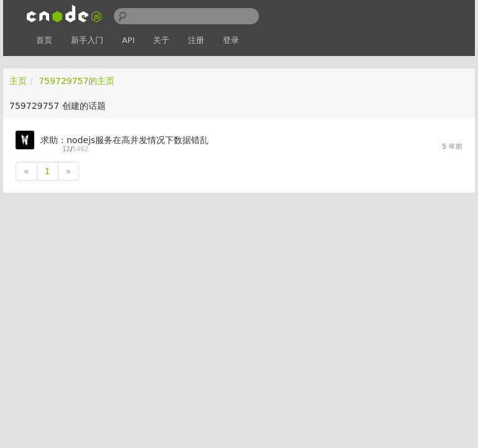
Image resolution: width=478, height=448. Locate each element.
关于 (161, 40)
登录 (231, 40)
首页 (44, 40)
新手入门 (87, 40)
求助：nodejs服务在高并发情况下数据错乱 (124, 140)
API (129, 40)
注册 (196, 40)
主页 (18, 81)
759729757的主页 (77, 81)
